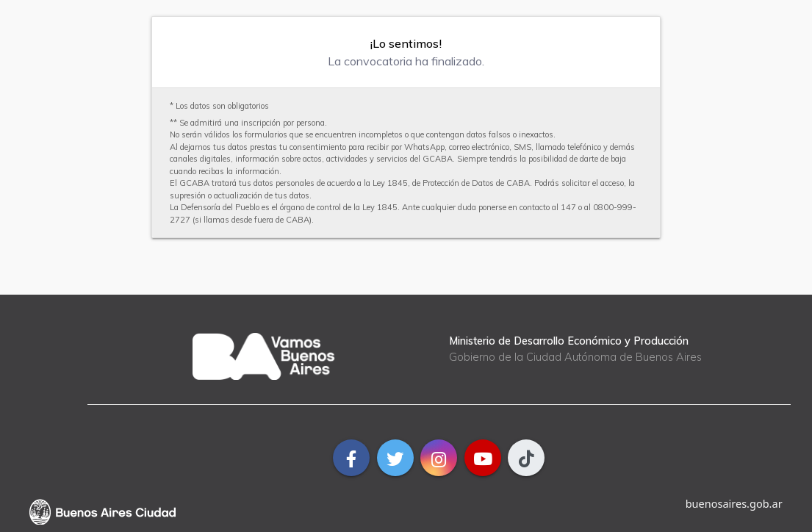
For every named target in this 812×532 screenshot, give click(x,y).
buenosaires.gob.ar (734, 503)
